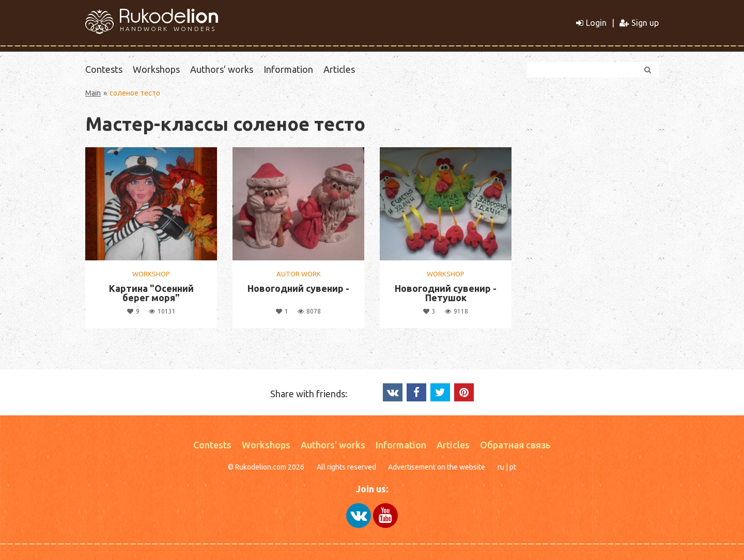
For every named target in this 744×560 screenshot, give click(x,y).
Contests (104, 69)
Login (591, 23)
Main (93, 93)
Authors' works (222, 69)
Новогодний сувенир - (298, 288)
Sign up (639, 23)
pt (513, 467)
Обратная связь (515, 445)
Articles (339, 69)
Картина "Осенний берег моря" (151, 293)
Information (288, 69)
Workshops (156, 69)
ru (501, 467)
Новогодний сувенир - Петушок (446, 293)
